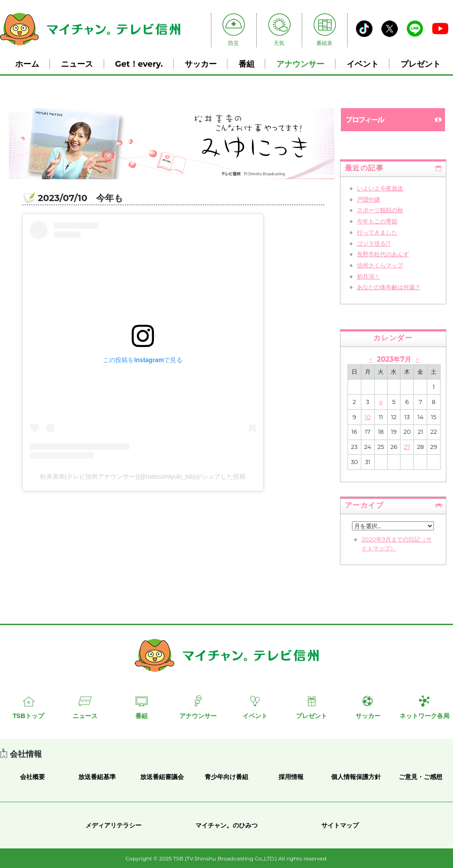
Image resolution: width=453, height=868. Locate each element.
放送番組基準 (97, 777)
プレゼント (421, 64)
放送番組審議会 (162, 777)
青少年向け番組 (226, 777)
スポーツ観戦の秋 (380, 210)
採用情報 (291, 777)
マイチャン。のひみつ (226, 825)
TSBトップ (28, 716)
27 (407, 447)
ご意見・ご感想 (421, 777)
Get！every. (139, 64)
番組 (247, 64)
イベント (363, 64)
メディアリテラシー (113, 825)
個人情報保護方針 (356, 777)
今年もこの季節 (377, 221)
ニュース (77, 64)
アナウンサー (300, 64)
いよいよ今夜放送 (380, 188)
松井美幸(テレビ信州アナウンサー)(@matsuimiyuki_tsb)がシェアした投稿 (143, 476)
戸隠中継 (368, 199)
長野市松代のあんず (383, 254)
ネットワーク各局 (425, 716)
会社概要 (32, 777)
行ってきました (377, 232)
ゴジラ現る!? (374, 243)
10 (368, 417)
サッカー (201, 64)
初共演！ (368, 276)
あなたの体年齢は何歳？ (389, 287)
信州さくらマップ (380, 265)
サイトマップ (340, 825)
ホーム (27, 64)
